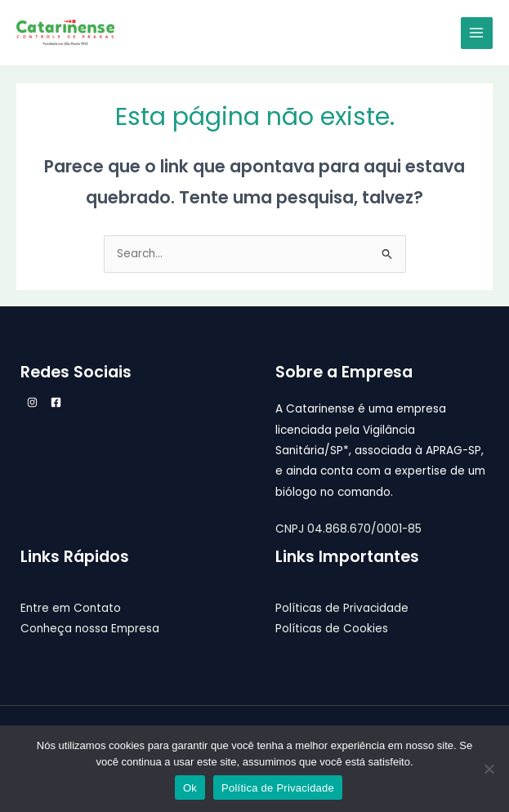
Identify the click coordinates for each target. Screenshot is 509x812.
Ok (190, 788)
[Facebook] (56, 402)
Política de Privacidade (278, 788)
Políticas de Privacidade (342, 608)
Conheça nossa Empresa (90, 629)
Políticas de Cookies (332, 629)
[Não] (489, 769)
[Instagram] (32, 402)
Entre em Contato (71, 608)
